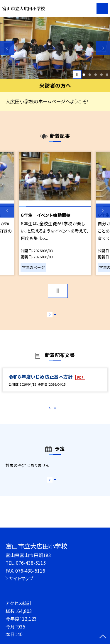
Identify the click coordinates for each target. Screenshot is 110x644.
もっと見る (52, 316)
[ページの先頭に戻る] (103, 637)
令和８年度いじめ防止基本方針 (41, 383)
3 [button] (95, 75)
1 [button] (84, 75)
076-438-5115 (31, 563)
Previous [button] (7, 48)
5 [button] (107, 75)
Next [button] (103, 48)
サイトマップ (21, 578)
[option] (55, 48)
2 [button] (90, 75)
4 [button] (101, 75)
